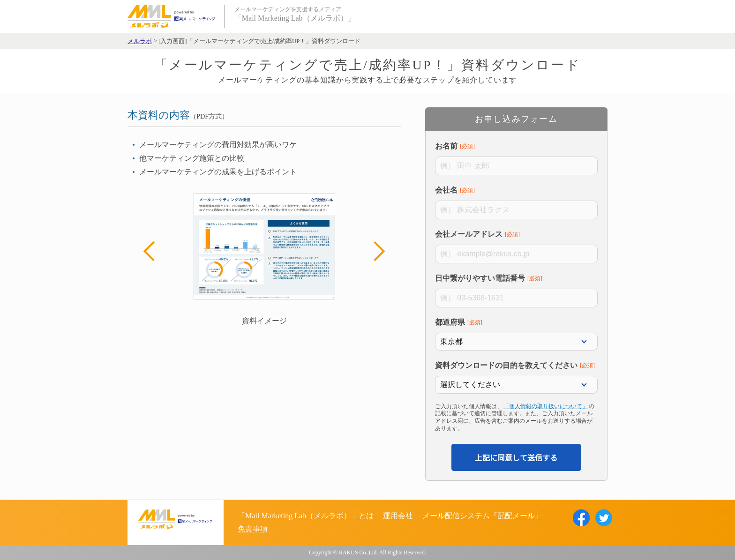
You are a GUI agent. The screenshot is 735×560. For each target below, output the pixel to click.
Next (375, 251)
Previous (153, 251)
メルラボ (140, 41)
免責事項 (253, 529)
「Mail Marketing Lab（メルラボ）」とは (306, 516)
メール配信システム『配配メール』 (482, 516)
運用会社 (398, 516)
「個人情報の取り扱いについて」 (546, 406)
